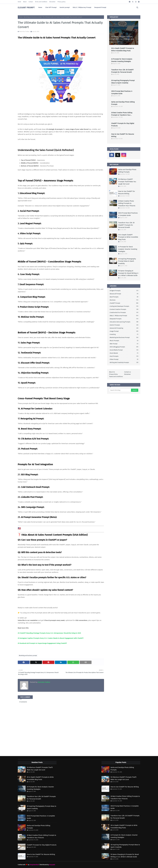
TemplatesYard (34, 865)
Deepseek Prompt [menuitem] (100, 7)
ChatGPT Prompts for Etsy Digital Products (123, 124)
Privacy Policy (113, 374)
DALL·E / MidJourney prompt (124, 316)
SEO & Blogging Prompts (124, 347)
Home (19, 2)
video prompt (124, 359)
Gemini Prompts (124, 325)
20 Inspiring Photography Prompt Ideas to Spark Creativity (123, 82)
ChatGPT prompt (124, 303)
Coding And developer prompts (124, 306)
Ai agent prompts (124, 291)
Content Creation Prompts (124, 309)
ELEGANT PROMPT (26, 7)
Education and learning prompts (124, 322)
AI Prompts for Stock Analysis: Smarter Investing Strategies (122, 60)
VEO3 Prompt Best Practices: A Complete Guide (122, 92)
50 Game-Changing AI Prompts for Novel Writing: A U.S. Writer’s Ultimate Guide (128, 273)
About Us (112, 372)
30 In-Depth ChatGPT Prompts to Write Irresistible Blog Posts (123, 49)
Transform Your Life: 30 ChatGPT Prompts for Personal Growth (122, 71)
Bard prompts (124, 297)
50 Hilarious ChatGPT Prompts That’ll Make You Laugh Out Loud (123, 38)
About (25, 2)
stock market (124, 353)
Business (124, 300)
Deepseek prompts (124, 319)
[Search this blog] (120, 390)
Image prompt (124, 331)
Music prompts (124, 341)
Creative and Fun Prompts (124, 312)
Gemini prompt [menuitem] (65, 7)
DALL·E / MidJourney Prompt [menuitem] (82, 7)
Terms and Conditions (41, 2)
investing (124, 334)
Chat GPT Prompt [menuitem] (51, 7)
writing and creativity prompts (124, 362)
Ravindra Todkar (25, 32)
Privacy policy (61, 2)
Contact (31, 2)
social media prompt (124, 350)
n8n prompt (124, 344)
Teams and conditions (116, 377)
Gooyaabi (52, 865)
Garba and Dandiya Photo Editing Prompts (123, 103)
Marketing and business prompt (33, 17)
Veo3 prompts (124, 356)
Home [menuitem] (40, 7)
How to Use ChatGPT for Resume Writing (123, 135)
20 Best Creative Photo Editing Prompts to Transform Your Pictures (122, 114)
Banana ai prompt (124, 294)
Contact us (128, 372)
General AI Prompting (124, 328)
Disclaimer (52, 2)
